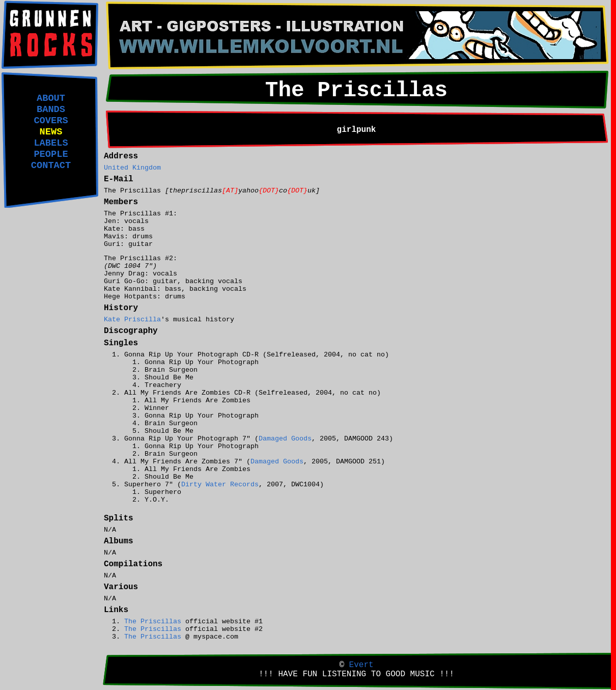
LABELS (51, 143)
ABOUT (51, 98)
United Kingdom (132, 168)
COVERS (51, 121)
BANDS (51, 109)
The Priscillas (153, 622)
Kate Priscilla (132, 320)
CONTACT (51, 165)
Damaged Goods (285, 439)
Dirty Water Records (220, 485)
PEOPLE (51, 154)
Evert (361, 665)
